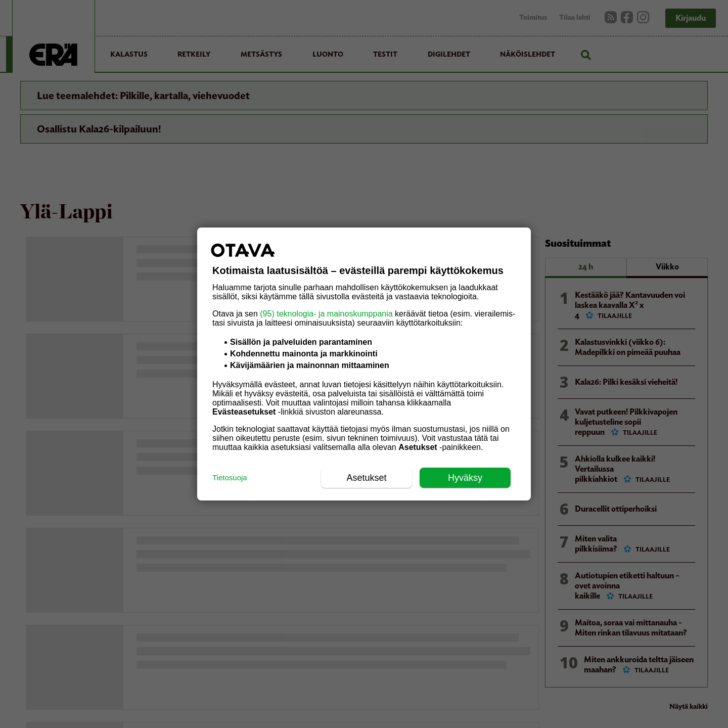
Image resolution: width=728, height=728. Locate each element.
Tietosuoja (230, 477)
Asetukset (366, 478)
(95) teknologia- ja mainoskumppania (326, 314)
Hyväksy (465, 478)
